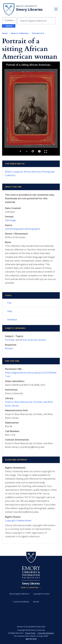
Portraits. (10, 340)
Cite (9, 303)
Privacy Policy (30, 633)
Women (9, 348)
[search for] (36, 21)
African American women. (33, 340)
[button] (9, 21)
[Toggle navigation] (56, 9)
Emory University (27, 6)
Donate (36, 602)
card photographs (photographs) (23, 229)
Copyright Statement (46, 633)
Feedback (12, 320)
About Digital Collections (19, 594)
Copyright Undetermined (18, 520)
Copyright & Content (41, 594)
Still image (10, 220)
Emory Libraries (29, 9)
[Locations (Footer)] (31, 588)
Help (10, 311)
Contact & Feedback (21, 602)
